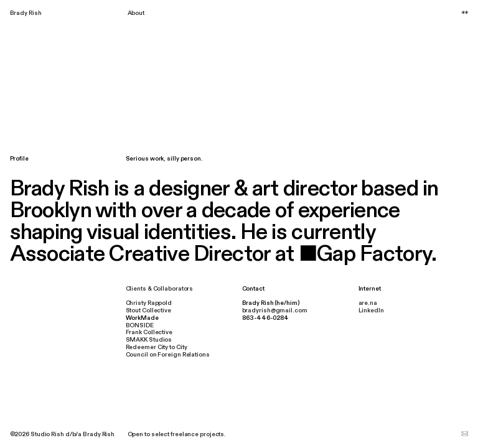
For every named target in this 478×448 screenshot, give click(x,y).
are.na (368, 303)
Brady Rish (26, 13)
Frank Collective (149, 332)
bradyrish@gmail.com (275, 310)
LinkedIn (371, 310)
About (136, 13)
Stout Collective (148, 310)
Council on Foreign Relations (168, 355)
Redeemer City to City (157, 347)
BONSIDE (140, 325)
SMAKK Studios (149, 340)
